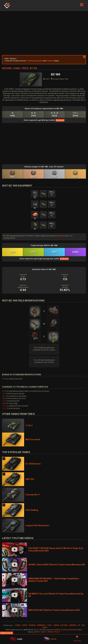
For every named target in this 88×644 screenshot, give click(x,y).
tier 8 (25, 68)
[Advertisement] (44, 33)
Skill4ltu (61, 236)
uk (79, 625)
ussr (45, 627)
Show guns (60, 120)
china (16, 68)
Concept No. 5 (32, 495)
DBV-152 (30, 479)
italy (50, 625)
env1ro (37, 632)
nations (7, 68)
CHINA (16, 639)
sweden (73, 625)
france (32, 625)
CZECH (50, 639)
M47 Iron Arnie (33, 439)
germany (41, 625)
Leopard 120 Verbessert (37, 525)
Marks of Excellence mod (65, 630)
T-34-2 (29, 425)
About (44, 632)
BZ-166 (33, 68)
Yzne (70, 236)
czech (25, 625)
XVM (41, 630)
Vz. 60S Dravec (33, 464)
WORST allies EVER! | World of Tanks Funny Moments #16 (57, 565)
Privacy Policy (54, 632)
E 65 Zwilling (32, 510)
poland (64, 625)
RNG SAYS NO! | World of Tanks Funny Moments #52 (54, 610)
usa (83, 625)
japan (56, 625)
